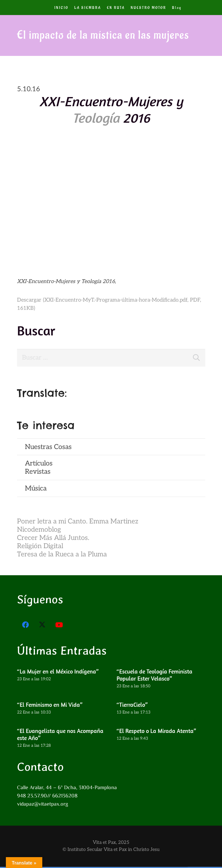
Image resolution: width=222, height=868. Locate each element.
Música (36, 490)
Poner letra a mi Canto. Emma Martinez (78, 523)
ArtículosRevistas (39, 469)
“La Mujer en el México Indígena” (58, 672)
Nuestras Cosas (48, 448)
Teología (96, 118)
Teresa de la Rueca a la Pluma (62, 556)
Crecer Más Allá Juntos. (53, 539)
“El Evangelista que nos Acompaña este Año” (60, 735)
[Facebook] (26, 626)
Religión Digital (40, 547)
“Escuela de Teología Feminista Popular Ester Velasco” (154, 676)
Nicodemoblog (39, 531)
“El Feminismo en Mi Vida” (50, 706)
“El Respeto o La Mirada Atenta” (156, 732)
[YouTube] (59, 626)
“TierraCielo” (132, 706)
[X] (42, 626)
